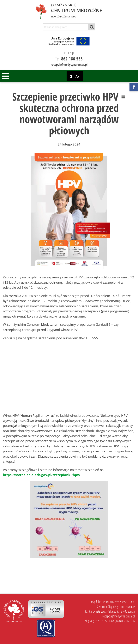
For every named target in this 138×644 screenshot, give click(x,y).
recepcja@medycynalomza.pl (69, 64)
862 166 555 (72, 59)
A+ (78, 77)
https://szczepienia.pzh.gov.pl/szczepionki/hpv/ (42, 475)
